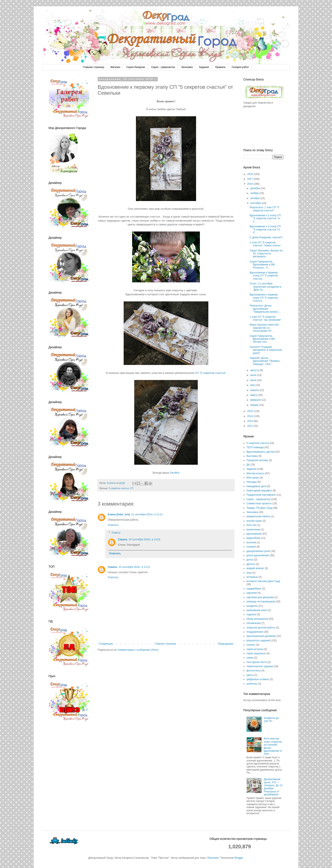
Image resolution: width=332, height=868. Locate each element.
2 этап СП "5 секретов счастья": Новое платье (265, 244)
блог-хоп (252, 525)
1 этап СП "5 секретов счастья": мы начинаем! (265, 318)
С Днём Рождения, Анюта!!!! (266, 237)
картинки (252, 593)
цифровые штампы (258, 679)
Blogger (239, 858)
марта (254, 395)
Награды (252, 482)
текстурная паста (257, 662)
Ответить (113, 525)
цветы (250, 675)
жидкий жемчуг (255, 568)
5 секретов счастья (119, 488)
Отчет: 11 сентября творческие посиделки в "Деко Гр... (265, 287)
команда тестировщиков (261, 602)
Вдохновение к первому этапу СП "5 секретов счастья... (264, 276)
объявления (254, 623)
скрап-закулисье (256, 653)
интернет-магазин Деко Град (263, 581)
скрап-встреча (255, 649)
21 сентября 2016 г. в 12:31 (147, 514)
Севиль (123, 539)
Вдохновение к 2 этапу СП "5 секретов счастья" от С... (265, 218)
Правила (220, 67)
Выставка (252, 456)
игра (249, 573)
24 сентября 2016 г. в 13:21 (134, 567)
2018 (250, 174)
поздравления (255, 632)
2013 (250, 421)
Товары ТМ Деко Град (259, 508)
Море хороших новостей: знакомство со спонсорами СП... (264, 328)
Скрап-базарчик (136, 67)
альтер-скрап (254, 521)
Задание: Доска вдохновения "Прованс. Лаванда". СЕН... (265, 361)
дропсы (251, 564)
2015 (250, 411)
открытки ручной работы (261, 628)
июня (254, 380)
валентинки (253, 530)
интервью (252, 577)
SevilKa (175, 473)
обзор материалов (257, 619)
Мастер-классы (255, 473)
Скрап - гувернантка (163, 67)
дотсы (250, 560)
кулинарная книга (257, 610)
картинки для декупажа (260, 597)
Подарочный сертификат (261, 495)
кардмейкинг (254, 589)
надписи (251, 614)
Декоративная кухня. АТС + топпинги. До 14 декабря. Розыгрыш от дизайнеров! (273, 787)
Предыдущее (226, 644)
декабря (255, 188)
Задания (204, 67)
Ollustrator (213, 858)
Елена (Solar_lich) (119, 514)
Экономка (187, 67)
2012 (250, 426)
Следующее (106, 644)
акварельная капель (258, 516)
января (255, 405)
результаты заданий (258, 641)
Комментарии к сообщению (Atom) (138, 650)
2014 (250, 416)
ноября (255, 193)
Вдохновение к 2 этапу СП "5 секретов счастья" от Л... (265, 229)
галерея (251, 547)
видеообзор (253, 538)
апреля (255, 390)
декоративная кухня (258, 551)
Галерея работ (240, 67)
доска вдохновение (258, 555)
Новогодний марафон (259, 491)
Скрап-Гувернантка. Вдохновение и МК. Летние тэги (263, 339)
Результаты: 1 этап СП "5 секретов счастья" (264, 209)
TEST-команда (255, 447)
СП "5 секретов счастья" (210, 373)
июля (254, 375)
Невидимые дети (256, 486)
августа (255, 370)
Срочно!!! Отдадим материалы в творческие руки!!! (266, 350)
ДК (248, 465)
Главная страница (93, 67)
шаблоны (252, 684)
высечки (251, 542)
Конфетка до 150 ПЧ (271, 720)
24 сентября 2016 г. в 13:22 (145, 539)
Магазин (115, 67)
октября (255, 198)
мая (253, 385)
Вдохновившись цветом (260, 452)
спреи (250, 658)
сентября (256, 203)
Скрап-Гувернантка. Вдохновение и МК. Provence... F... (263, 265)
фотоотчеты (254, 671)
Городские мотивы (257, 460)
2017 (250, 179)
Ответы (116, 533)
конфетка (252, 606)
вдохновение (254, 534)
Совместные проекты (259, 503)
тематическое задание (260, 666)
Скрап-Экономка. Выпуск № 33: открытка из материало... (266, 254)
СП (132, 488)
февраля (256, 400)
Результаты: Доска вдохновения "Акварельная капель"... (265, 309)
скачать (251, 645)
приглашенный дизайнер (261, 636)
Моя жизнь (253, 478)
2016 (250, 184)
